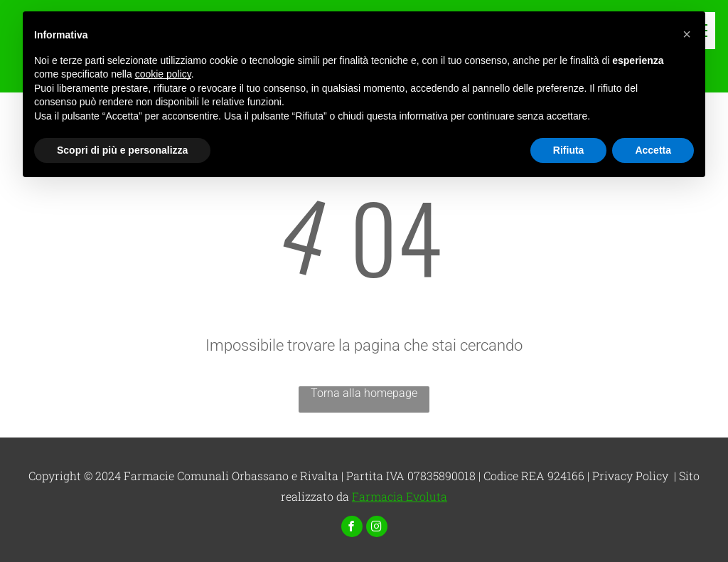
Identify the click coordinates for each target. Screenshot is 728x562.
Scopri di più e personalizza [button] (122, 150)
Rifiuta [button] (569, 150)
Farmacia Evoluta (400, 496)
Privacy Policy (630, 476)
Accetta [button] (653, 150)
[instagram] (377, 528)
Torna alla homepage (364, 393)
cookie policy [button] (163, 74)
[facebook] (352, 528)
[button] (687, 34)
